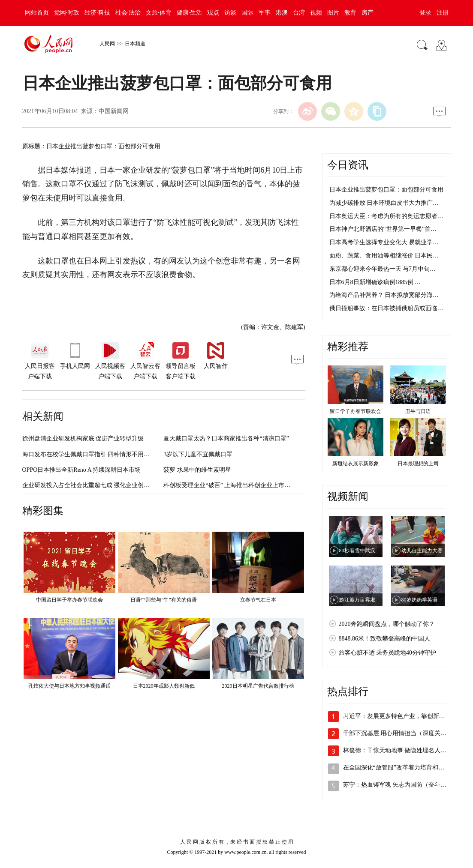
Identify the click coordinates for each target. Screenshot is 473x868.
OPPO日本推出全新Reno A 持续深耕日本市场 (82, 470)
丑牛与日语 (418, 411)
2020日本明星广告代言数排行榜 (258, 686)
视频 (316, 13)
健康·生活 (190, 13)
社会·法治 (128, 13)
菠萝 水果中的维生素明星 (197, 470)
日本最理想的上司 (418, 464)
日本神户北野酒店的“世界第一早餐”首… (383, 229)
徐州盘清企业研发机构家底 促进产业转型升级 (83, 438)
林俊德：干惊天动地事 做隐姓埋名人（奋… (401, 750)
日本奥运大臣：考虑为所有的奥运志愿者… (386, 216)
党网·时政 (67, 13)
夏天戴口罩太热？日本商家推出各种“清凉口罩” (226, 438)
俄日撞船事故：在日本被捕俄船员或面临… (386, 308)
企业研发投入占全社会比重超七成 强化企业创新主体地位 (98, 485)
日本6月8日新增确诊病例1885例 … (375, 282)
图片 (333, 13)
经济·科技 (97, 13)
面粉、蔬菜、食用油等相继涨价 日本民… (384, 256)
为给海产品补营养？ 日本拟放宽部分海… (384, 295)
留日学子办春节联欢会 (356, 411)
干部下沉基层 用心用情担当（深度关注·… (399, 733)
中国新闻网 (114, 111)
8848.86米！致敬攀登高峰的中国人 (385, 639)
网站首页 (37, 13)
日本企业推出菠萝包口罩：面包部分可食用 (386, 190)
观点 (213, 13)
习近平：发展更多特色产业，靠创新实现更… (403, 716)
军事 (265, 13)
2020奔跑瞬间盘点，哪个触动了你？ (387, 624)
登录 (425, 13)
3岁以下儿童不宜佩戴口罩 (198, 454)
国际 (247, 13)
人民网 (107, 44)
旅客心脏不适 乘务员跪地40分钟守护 (388, 653)
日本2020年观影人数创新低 (164, 686)
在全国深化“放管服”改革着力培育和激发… (400, 768)
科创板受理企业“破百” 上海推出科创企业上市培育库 (233, 485)
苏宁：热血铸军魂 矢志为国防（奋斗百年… (401, 785)
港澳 (282, 13)
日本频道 (135, 44)
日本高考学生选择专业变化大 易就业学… (384, 242)
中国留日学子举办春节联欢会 (69, 600)
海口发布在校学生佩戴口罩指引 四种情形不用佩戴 (89, 454)
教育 (350, 13)
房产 (368, 13)
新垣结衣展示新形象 (356, 464)
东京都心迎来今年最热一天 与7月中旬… (383, 269)
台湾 (299, 13)
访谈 (230, 13)
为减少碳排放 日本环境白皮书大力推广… (384, 203)
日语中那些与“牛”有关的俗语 (164, 600)
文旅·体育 (159, 13)
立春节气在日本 (258, 600)
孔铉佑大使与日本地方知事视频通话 (69, 686)
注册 (443, 13)
